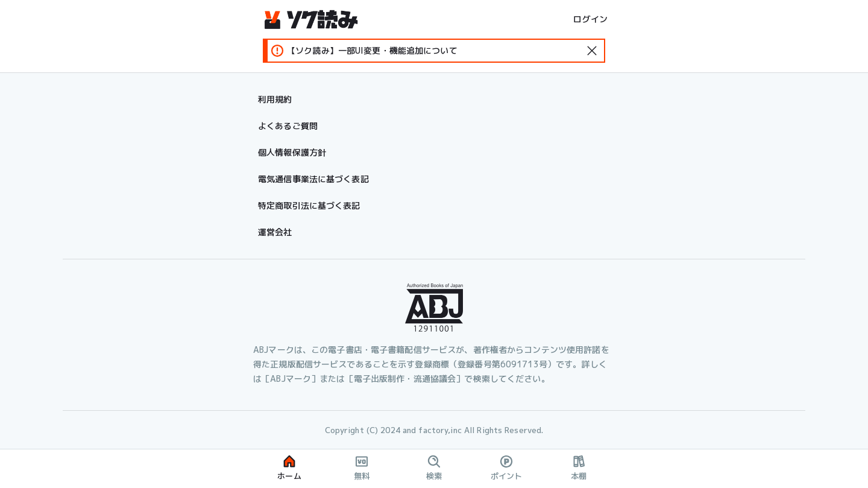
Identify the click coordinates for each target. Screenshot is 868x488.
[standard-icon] (592, 51)
